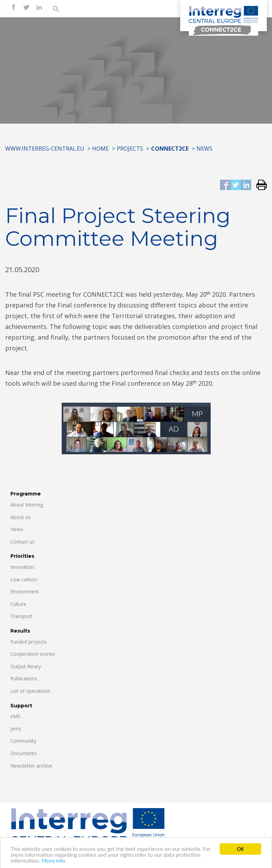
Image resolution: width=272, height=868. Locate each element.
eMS (15, 716)
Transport (21, 616)
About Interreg (27, 505)
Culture (18, 604)
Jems (16, 729)
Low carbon (24, 579)
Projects (130, 149)
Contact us (23, 542)
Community (23, 741)
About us (20, 517)
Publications (24, 678)
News (204, 149)
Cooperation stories (33, 654)
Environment (25, 592)
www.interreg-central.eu (45, 149)
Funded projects (29, 642)
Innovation (22, 567)
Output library (26, 666)
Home (100, 149)
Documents (24, 753)
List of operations (30, 691)
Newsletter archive (31, 766)
